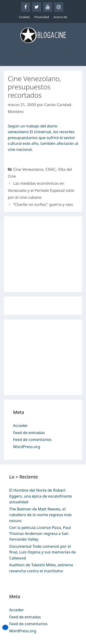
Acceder (20, 425)
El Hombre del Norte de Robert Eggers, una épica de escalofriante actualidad (40, 496)
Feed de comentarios (32, 439)
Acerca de (60, 17)
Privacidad (42, 17)
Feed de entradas (29, 433)
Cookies (24, 17)
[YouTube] (48, 7)
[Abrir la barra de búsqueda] (70, 55)
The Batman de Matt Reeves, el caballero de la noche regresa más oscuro (40, 515)
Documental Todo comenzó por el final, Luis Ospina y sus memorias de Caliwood (42, 552)
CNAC (51, 169)
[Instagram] (59, 7)
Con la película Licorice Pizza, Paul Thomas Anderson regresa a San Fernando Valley (40, 533)
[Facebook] (26, 7)
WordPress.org (27, 447)
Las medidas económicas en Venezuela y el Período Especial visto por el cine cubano (41, 190)
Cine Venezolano (28, 169)
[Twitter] (37, 7)
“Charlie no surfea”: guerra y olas (43, 204)
